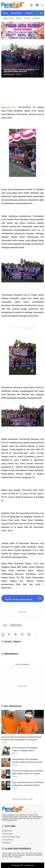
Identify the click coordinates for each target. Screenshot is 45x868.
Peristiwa (29, 13)
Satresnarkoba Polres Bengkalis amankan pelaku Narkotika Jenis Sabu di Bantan (27, 761)
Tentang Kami (8, 834)
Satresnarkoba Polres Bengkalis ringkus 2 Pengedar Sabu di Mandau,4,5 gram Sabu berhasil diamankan (25, 749)
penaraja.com (29, 865)
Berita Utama (16, 13)
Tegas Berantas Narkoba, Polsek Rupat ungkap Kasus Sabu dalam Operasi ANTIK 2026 (28, 784)
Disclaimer (6, 843)
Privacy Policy (8, 840)
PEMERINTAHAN (16, 625)
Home (5, 13)
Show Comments (23, 665)
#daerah (19, 18)
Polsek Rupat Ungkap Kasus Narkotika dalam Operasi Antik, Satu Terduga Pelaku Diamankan (28, 772)
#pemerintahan (9, 18)
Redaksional (7, 831)
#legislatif (36, 18)
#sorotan (27, 18)
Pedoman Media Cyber (11, 837)
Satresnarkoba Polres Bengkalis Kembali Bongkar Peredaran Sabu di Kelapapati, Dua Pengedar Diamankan (21, 739)
